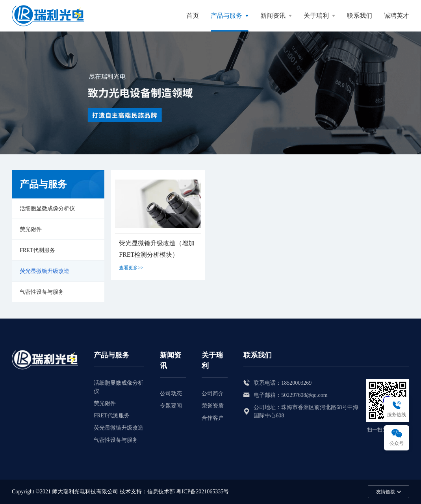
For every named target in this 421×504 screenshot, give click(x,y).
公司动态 (171, 394)
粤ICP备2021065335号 (202, 492)
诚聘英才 (397, 16)
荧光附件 (31, 229)
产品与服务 (226, 16)
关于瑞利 (316, 16)
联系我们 (360, 16)
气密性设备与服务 (42, 292)
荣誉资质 (213, 406)
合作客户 (213, 418)
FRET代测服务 (37, 250)
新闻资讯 (273, 16)
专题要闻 (171, 406)
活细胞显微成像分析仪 (47, 208)
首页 (193, 16)
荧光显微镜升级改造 (45, 271)
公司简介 (213, 394)
